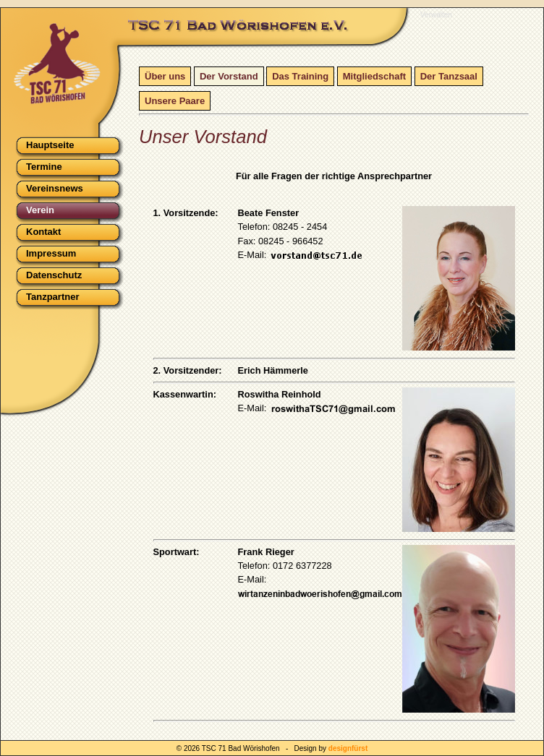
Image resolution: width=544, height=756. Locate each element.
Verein (40, 210)
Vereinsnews (55, 188)
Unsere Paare (175, 101)
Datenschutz (54, 275)
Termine (44, 167)
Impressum (51, 253)
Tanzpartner (52, 297)
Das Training (300, 76)
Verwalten (436, 15)
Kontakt (43, 232)
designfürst (348, 748)
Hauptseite (50, 145)
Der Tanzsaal (449, 76)
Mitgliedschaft (374, 76)
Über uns (165, 76)
